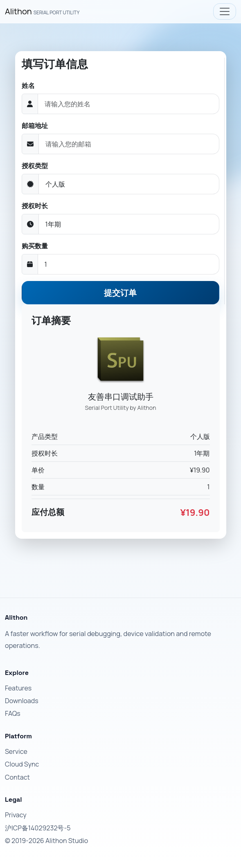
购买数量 (35, 246)
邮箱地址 (35, 126)
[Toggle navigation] (225, 11)
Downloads (22, 701)
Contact (17, 777)
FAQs (13, 713)
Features (18, 688)
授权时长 (35, 206)
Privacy (16, 815)
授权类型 (35, 166)
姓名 (28, 85)
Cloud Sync (22, 764)
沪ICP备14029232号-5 (38, 828)
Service (16, 751)
